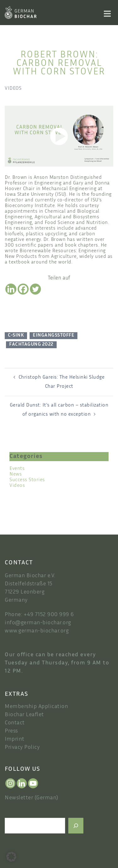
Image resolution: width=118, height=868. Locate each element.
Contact (15, 723)
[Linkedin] (11, 289)
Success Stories (27, 480)
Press (11, 731)
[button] (11, 857)
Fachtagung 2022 (31, 345)
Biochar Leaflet (24, 715)
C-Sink (16, 335)
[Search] (76, 826)
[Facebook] (23, 289)
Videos (13, 89)
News (16, 474)
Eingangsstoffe (53, 335)
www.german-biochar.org (37, 631)
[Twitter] (35, 289)
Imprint (15, 739)
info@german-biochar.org (38, 623)
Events (17, 469)
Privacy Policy (22, 748)
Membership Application (36, 707)
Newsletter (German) (31, 798)
